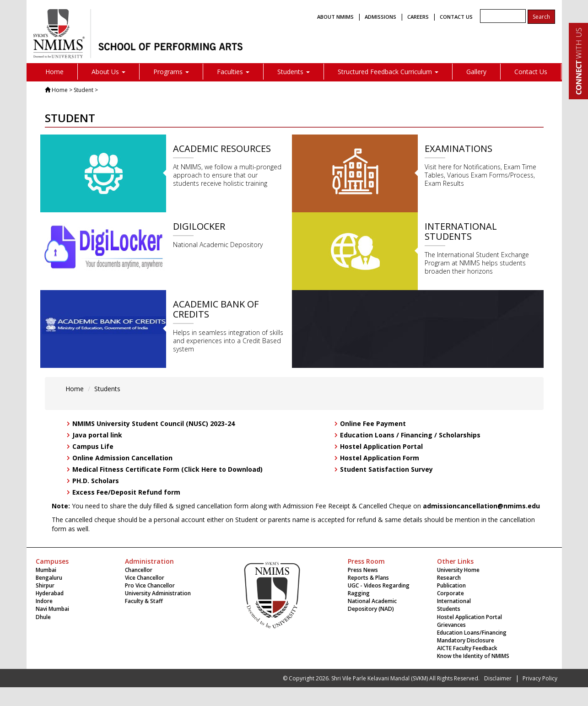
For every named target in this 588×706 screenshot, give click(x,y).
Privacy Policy (540, 678)
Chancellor (139, 570)
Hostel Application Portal (469, 617)
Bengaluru (49, 578)
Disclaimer (498, 678)
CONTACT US (456, 17)
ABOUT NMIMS (335, 17)
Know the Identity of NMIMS (473, 656)
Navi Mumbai (52, 609)
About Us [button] (108, 72)
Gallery (476, 72)
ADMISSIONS (380, 17)
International (454, 601)
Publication (451, 585)
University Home (458, 570)
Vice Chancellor (145, 578)
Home (54, 72)
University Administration (158, 593)
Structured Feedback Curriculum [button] (388, 72)
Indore (44, 601)
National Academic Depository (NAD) (372, 605)
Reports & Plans (368, 578)
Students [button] (294, 72)
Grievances (451, 625)
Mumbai (46, 570)
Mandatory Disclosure (466, 640)
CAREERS (418, 17)
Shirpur (45, 585)
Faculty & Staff (144, 601)
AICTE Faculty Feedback (467, 648)
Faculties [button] (233, 72)
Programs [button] (171, 72)
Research (449, 578)
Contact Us (531, 72)
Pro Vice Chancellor (150, 585)
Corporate (450, 593)
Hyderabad (50, 593)
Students (107, 389)
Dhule (43, 617)
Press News (363, 570)
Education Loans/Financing (472, 633)
